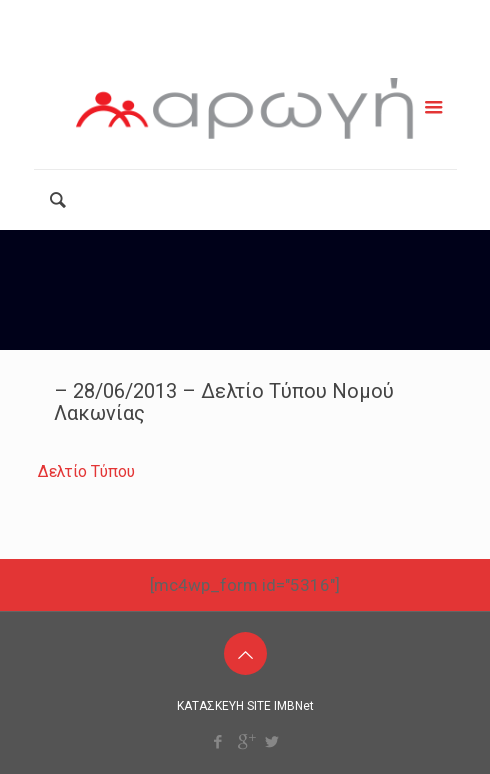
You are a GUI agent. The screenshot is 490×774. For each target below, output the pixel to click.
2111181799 (168, 17)
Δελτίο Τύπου (86, 471)
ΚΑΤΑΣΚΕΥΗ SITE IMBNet (245, 706)
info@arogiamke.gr (325, 17)
